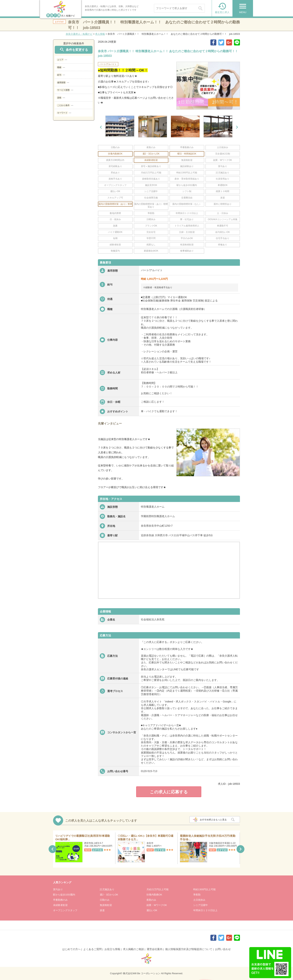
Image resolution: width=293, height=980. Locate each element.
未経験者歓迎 (60, 905)
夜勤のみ (151, 900)
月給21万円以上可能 (158, 889)
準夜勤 (197, 895)
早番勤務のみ (60, 900)
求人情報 (100, 34)
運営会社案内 (155, 949)
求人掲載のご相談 (133, 949)
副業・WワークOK (157, 905)
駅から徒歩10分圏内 (64, 895)
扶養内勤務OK (154, 895)
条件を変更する (74, 50)
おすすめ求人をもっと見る (213, 820)
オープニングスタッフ (65, 910)
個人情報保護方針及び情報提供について (189, 949)
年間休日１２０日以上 (205, 910)
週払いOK (152, 910)
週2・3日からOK (109, 895)
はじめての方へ (71, 949)
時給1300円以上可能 (204, 889)
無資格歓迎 (106, 905)
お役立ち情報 (112, 949)
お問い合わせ (223, 949)
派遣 (102, 910)
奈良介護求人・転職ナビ (79, 34)
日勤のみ (105, 900)
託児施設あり (107, 889)
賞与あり (58, 889)
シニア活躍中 (201, 905)
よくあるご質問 (92, 949)
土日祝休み (199, 900)
